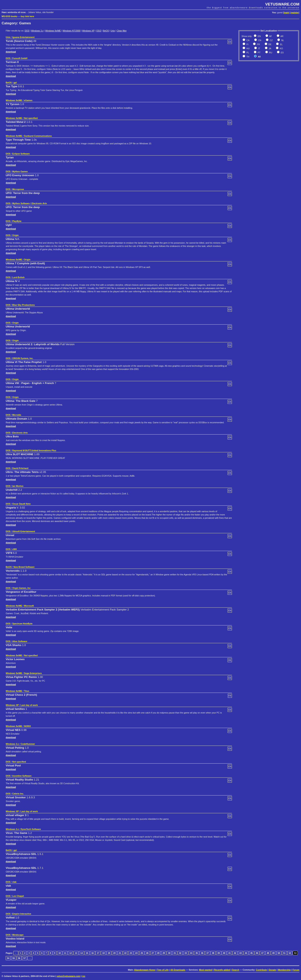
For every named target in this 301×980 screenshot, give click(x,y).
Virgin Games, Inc (21, 588)
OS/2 (99, 31)
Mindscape (18, 935)
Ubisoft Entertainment (24, 531)
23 (131, 953)
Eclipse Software (21, 154)
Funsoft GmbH (20, 58)
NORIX (27, 726)
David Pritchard (20, 468)
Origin (15, 235)
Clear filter (122, 31)
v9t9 (14, 549)
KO (281, 48)
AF (270, 36)
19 (109, 953)
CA (248, 40)
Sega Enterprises (33, 673)
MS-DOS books (10, 16)
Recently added (222, 970)
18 (103, 953)
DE (270, 44)
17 (98, 953)
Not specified (31, 118)
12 (70, 953)
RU (270, 53)
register (295, 12)
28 (158, 953)
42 (235, 953)
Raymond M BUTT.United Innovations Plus (34, 450)
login (286, 12)
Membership (284, 970)
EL (281, 44)
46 (257, 953)
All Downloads (178, 970)
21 (120, 953)
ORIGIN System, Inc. (23, 358)
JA (270, 48)
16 (93, 953)
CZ (271, 40)
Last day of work (29, 705)
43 (241, 953)
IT (259, 48)
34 (191, 953)
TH (248, 57)
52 (290, 953)
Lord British (18, 277)
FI (247, 44)
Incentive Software (22, 776)
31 (175, 953)
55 (14, 958)
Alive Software (20, 641)
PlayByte (17, 221)
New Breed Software (24, 567)
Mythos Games (20, 171)
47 (262, 953)
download (11, 52)
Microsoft (29, 606)
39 (219, 953)
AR (282, 36)
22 (125, 953)
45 (252, 953)
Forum (296, 970)
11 (65, 953)
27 (153, 953)
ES (282, 53)
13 (76, 953)
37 (208, 953)
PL (247, 53)
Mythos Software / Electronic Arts (30, 203)
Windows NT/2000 (71, 31)
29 (164, 953)
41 (229, 953)
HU (248, 48)
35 (197, 953)
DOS (27, 31)
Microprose (18, 189)
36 (202, 953)
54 (8, 958)
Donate (272, 970)
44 (246, 953)
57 (25, 958)
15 (87, 953)
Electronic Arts (20, 433)
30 (169, 953)
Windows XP (88, 31)
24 (136, 953)
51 (284, 953)
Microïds (17, 415)
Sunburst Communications (38, 136)
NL (282, 40)
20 (114, 953)
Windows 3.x (37, 31)
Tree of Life (163, 970)
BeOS (106, 31)
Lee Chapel (18, 896)
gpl (15, 83)
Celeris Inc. (18, 794)
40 (224, 953)
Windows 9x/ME (53, 31)
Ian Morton (18, 486)
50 (279, 953)
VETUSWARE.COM (282, 4)
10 (60, 953)
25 (142, 953)
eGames (28, 100)
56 (19, 958)
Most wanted (206, 970)
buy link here (28, 16)
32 (180, 953)
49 (273, 953)
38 (213, 953)
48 (268, 953)
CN (259, 40)
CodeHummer (28, 744)
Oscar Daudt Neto (21, 504)
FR (258, 44)
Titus (26, 691)
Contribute (261, 970)
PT (259, 53)
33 (186, 953)
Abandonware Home (145, 970)
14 (82, 953)
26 (147, 953)
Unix (113, 31)
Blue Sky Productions (23, 305)
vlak (14, 882)
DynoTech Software (31, 829)
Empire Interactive (22, 914)
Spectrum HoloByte (22, 624)
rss (84, 976)
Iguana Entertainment (23, 37)
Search (236, 970)
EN (259, 36)
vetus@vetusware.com (68, 976)
